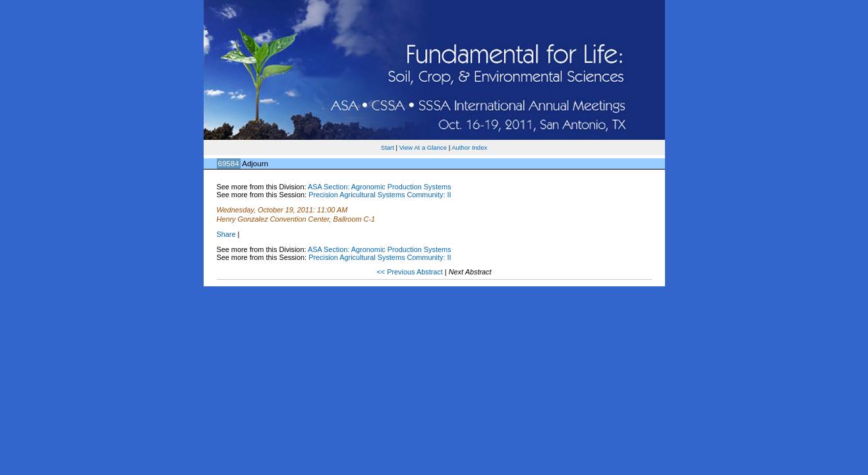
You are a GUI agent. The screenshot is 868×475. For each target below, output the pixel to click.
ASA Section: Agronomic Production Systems (380, 187)
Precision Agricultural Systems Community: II (380, 195)
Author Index (469, 147)
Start (388, 147)
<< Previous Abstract (410, 272)
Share (226, 234)
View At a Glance (423, 147)
